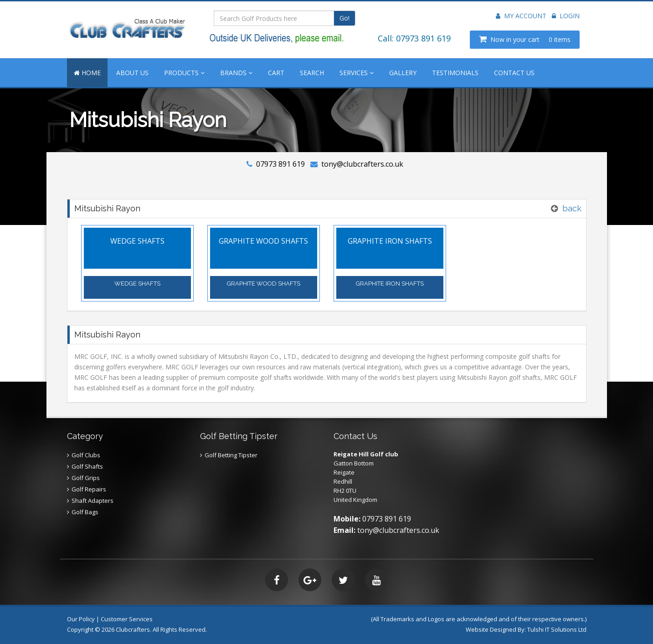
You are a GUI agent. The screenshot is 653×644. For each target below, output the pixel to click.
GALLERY (403, 73)
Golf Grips (86, 478)
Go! (344, 18)
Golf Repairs (89, 489)
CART (276, 73)
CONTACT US (514, 73)
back (572, 208)
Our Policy (81, 619)
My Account (521, 16)
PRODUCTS (184, 73)
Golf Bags (85, 512)
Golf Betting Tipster (231, 455)
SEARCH (312, 73)
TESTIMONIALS (455, 73)
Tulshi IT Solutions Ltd (557, 629)
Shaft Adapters (93, 501)
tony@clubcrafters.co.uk (362, 164)
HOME (87, 73)
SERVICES (357, 73)
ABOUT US (132, 73)
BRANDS (236, 73)
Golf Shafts (87, 466)
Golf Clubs (86, 455)
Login (566, 16)
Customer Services (127, 619)
